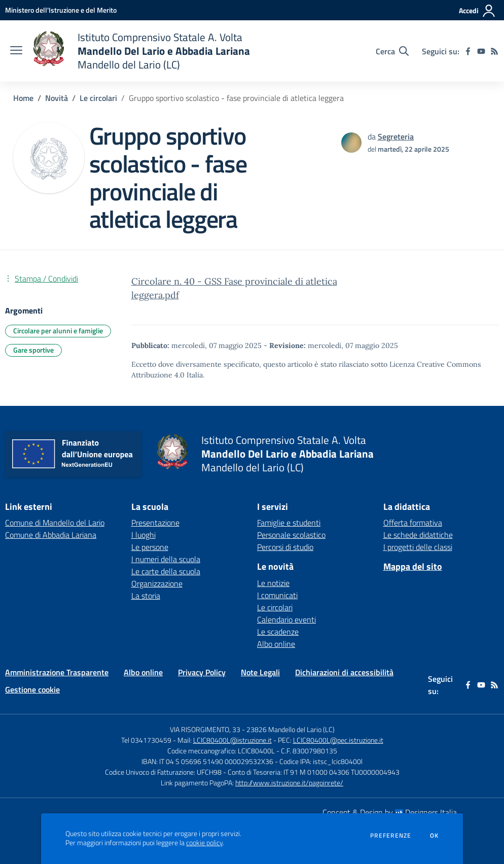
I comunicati (277, 595)
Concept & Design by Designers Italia (390, 812)
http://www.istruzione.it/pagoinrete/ (289, 783)
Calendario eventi (286, 619)
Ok (435, 836)
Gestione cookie (32, 689)
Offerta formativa (413, 523)
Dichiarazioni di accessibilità (344, 672)
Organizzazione (157, 583)
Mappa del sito (413, 566)
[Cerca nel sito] (392, 51)
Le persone (150, 547)
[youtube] (481, 51)
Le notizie (273, 583)
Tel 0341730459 (146, 740)
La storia (146, 596)
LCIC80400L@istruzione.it (232, 740)
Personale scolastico (291, 535)
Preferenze (391, 836)
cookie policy (204, 843)
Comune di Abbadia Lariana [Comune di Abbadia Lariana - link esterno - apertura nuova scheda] (51, 535)
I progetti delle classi (418, 547)
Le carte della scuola (166, 571)
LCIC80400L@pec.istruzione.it (338, 740)
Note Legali (260, 672)
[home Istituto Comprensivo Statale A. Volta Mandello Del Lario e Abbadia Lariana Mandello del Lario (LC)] (141, 51)
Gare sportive (33, 350)
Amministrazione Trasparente (57, 672)
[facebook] (468, 51)
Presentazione (155, 523)
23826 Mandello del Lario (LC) (291, 729)
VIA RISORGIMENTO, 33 (205, 729)
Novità (57, 98)
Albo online (276, 644)
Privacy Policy (202, 672)
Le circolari (98, 98)
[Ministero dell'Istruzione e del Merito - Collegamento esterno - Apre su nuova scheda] (61, 10)
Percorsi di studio (285, 547)
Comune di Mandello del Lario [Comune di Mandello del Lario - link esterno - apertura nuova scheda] (55, 523)
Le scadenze (278, 632)
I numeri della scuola (166, 559)
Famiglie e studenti (289, 523)
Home (23, 98)
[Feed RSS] (494, 51)
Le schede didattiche (418, 535)
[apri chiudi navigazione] (16, 51)
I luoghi (143, 535)
